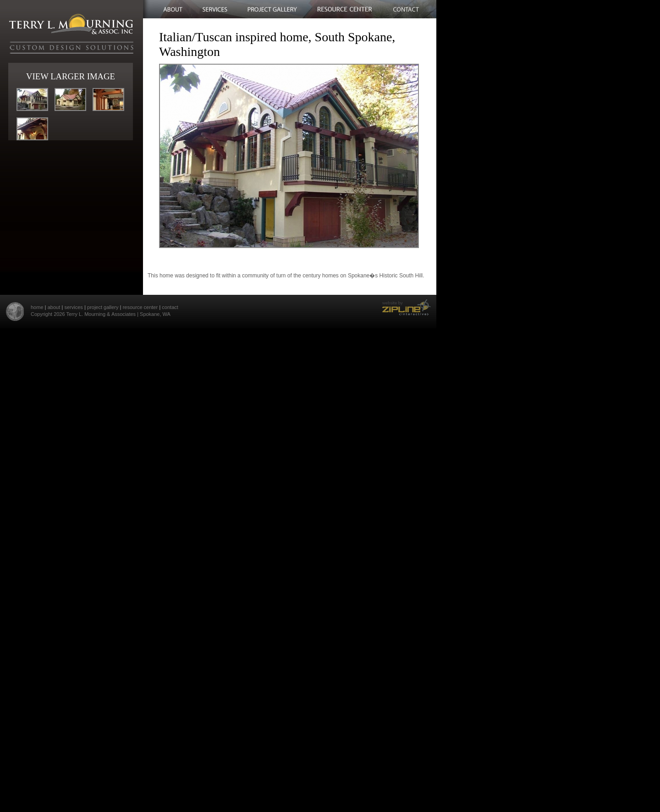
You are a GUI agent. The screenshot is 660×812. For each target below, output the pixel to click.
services (73, 307)
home (37, 307)
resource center (140, 307)
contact (170, 307)
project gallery (103, 307)
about (54, 307)
